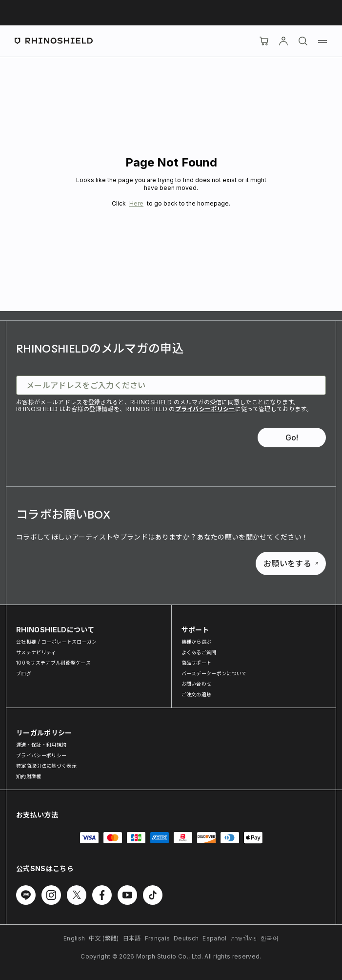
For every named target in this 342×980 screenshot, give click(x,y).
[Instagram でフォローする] (51, 895)
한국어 (270, 938)
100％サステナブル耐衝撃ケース (53, 663)
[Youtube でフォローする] (127, 895)
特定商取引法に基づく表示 (46, 766)
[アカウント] (283, 41)
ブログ (24, 673)
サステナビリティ (36, 652)
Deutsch (186, 938)
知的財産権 (29, 776)
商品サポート (197, 663)
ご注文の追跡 (197, 694)
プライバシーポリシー (205, 409)
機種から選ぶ (197, 642)
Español (214, 938)
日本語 (132, 938)
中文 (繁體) (104, 938)
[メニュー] (322, 41)
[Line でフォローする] (26, 895)
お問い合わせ (197, 684)
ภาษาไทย (244, 938)
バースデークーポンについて (214, 673)
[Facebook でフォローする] (102, 895)
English (74, 938)
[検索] (303, 41)
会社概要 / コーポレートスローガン (57, 642)
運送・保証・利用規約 (41, 745)
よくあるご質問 (199, 652)
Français (158, 938)
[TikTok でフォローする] (153, 895)
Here (136, 203)
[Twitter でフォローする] (77, 895)
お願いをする (291, 563)
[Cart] (264, 41)
